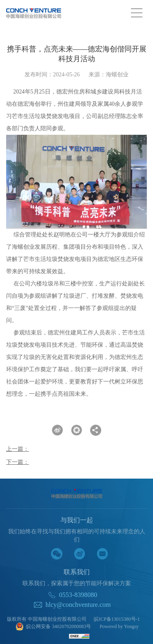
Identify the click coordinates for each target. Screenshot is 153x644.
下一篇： (18, 462)
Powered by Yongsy (119, 626)
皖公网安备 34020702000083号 (53, 627)
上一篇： (18, 449)
